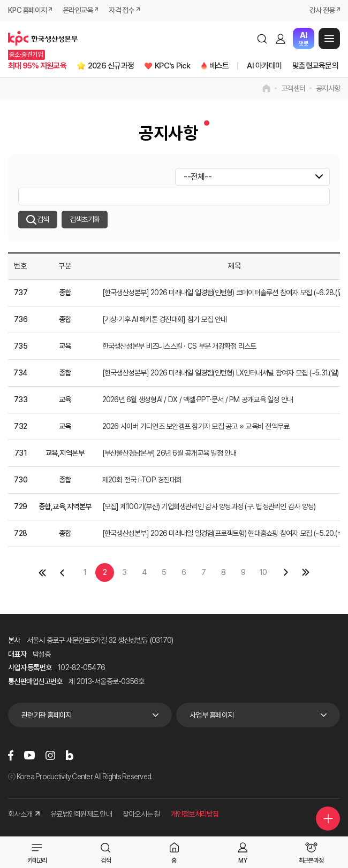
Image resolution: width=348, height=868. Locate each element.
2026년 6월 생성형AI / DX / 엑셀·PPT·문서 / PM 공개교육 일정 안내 (198, 400)
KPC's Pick (173, 66)
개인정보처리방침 (195, 814)
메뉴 (329, 39)
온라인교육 (78, 10)
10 (263, 572)
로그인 (281, 39)
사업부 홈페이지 (211, 715)
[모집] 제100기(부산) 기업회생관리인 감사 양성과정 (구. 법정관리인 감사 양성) (209, 506)
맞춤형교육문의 (315, 66)
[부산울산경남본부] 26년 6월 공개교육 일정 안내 (169, 453)
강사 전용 (322, 10)
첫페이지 (42, 573)
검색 (262, 39)
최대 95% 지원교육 (37, 66)
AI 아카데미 (264, 66)
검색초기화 (85, 219)
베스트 (219, 66)
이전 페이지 (62, 573)
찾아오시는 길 (141, 814)
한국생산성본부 (43, 39)
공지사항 (328, 88)
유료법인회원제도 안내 (81, 814)
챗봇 (303, 39)
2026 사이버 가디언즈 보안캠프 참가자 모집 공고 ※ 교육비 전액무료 (196, 426)
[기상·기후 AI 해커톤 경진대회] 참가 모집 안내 (165, 319)
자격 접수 (121, 10)
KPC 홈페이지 (27, 10)
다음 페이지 (286, 573)
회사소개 (24, 814)
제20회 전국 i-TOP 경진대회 (142, 480)
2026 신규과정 (111, 66)
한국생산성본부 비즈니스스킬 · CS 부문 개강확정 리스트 (179, 346)
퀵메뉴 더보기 (328, 819)
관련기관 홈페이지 (46, 715)
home (266, 88)
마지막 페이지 (306, 573)
